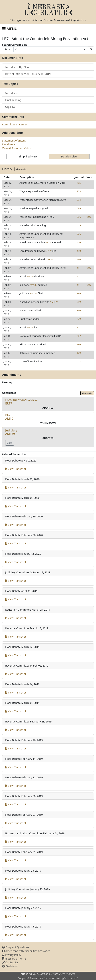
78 (79, 361)
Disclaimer (10, 966)
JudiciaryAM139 (11, 432)
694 (79, 200)
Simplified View (28, 156)
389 (79, 293)
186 (79, 344)
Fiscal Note (9, 144)
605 (79, 225)
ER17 (48, 242)
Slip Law (10, 107)
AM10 (30, 276)
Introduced (12, 93)
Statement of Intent (14, 141)
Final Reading (13, 100)
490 (79, 251)
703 (79, 191)
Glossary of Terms (14, 959)
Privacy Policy (12, 955)
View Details (21, 169)
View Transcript (16, 469)
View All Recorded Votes (16, 148)
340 (79, 310)
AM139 (33, 285)
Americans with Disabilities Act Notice (26, 951)
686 (79, 217)
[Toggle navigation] (10, 29)
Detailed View (69, 156)
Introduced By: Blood (18, 67)
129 (79, 353)
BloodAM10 (9, 417)
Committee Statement (15, 124)
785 (79, 183)
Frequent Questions (16, 947)
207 (79, 336)
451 (79, 268)
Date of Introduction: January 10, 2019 (28, 74)
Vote (89, 217)
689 (79, 208)
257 (79, 327)
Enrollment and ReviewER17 (21, 402)
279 (79, 319)
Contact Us (10, 962)
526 (79, 234)
